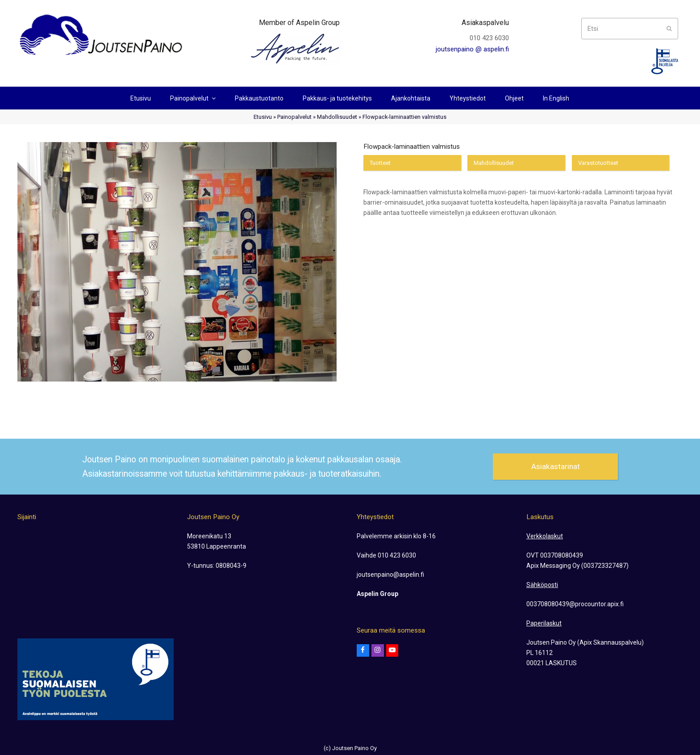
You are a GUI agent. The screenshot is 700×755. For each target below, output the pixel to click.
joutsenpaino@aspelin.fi (390, 575)
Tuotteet (380, 163)
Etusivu (263, 117)
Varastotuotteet (598, 163)
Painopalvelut (294, 117)
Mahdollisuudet (337, 117)
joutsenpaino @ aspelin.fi (472, 49)
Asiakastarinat (556, 466)
